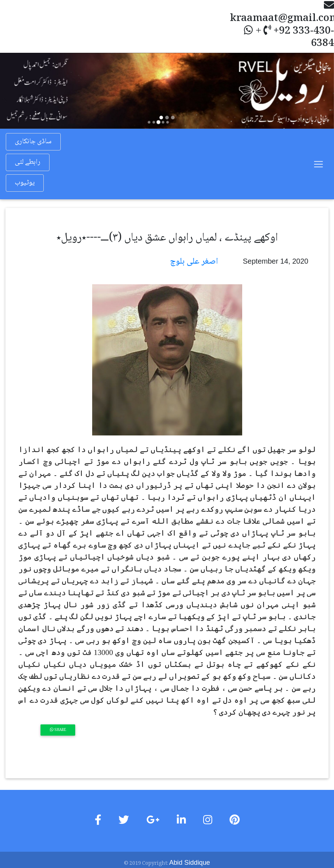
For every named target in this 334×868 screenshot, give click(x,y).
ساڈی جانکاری (33, 142)
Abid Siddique (190, 862)
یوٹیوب (25, 183)
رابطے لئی (27, 162)
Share (58, 730)
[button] (25, 91)
